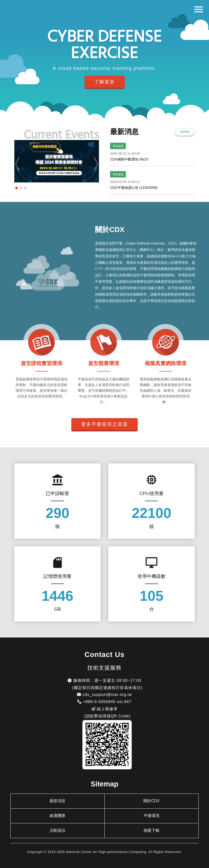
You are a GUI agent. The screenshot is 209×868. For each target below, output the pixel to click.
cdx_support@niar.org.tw (107, 695)
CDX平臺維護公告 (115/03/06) (134, 188)
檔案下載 (152, 830)
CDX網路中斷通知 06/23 (129, 159)
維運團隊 (57, 816)
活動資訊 (57, 830)
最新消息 (57, 801)
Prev (19, 164)
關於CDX (152, 801)
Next (95, 164)
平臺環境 (152, 816)
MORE (185, 132)
